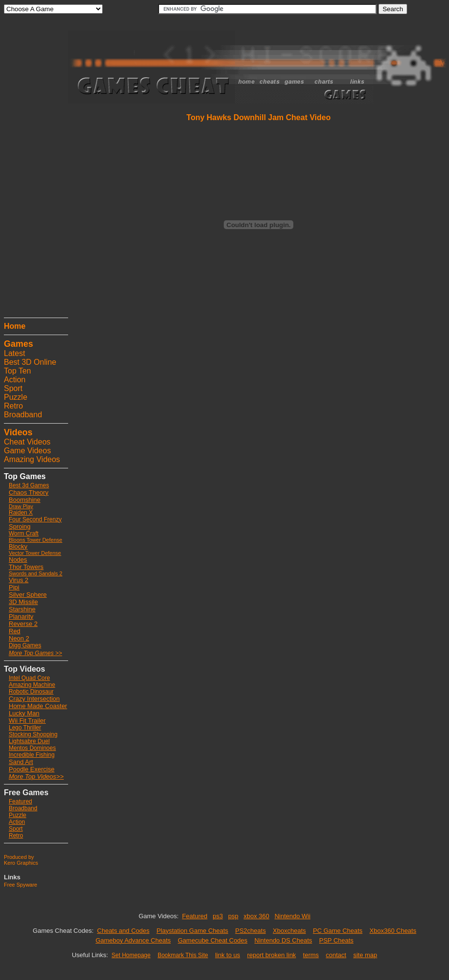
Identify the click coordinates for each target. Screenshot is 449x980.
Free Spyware (20, 885)
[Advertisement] (33, 168)
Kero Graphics (21, 863)
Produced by (19, 857)
